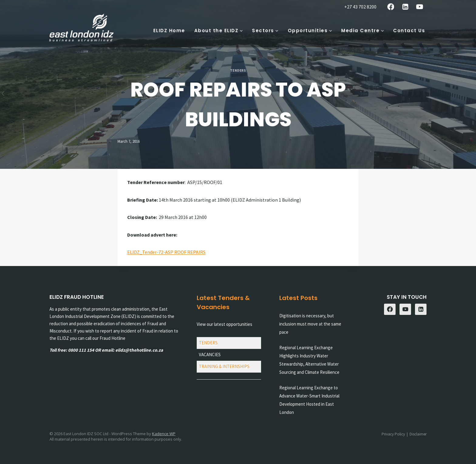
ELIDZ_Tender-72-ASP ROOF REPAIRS (166, 252)
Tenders (238, 70)
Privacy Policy (393, 434)
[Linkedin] (405, 7)
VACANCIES (210, 355)
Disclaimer (418, 434)
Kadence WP (164, 434)
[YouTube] (420, 7)
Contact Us (409, 31)
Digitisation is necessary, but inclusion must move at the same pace (310, 324)
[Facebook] (391, 7)
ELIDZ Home (169, 31)
